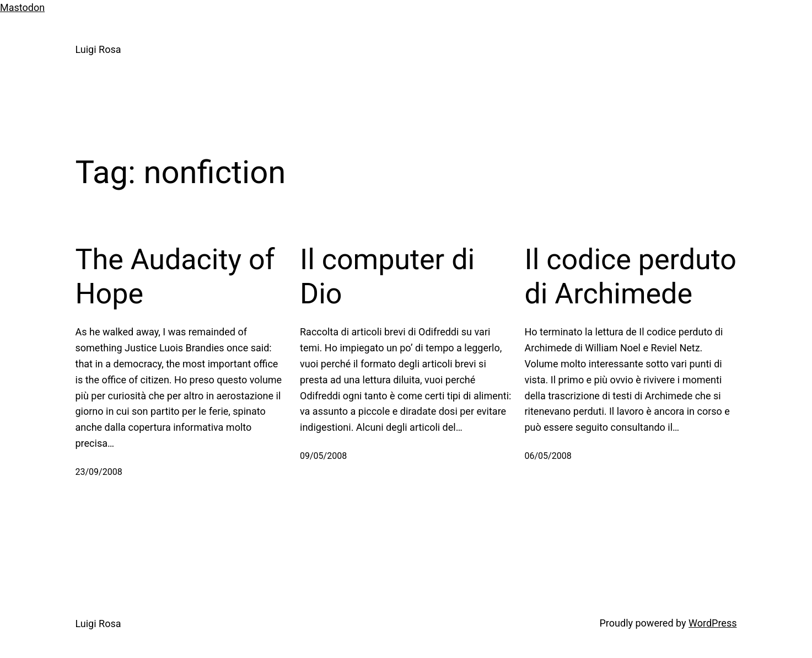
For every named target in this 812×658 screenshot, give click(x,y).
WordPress (712, 623)
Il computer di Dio (387, 277)
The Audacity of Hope (175, 277)
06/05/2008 (548, 456)
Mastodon (22, 7)
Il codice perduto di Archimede (631, 277)
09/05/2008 (323, 456)
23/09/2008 (99, 472)
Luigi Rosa (98, 49)
